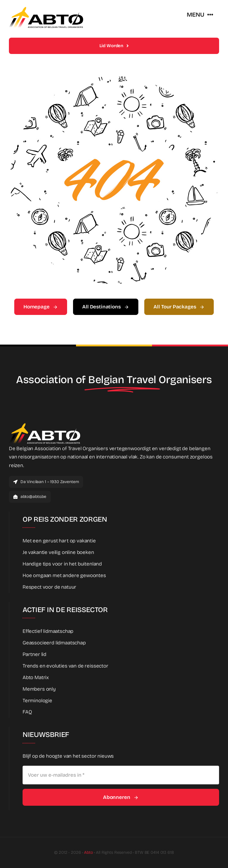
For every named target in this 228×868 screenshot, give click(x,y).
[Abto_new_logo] (46, 8)
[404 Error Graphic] (114, 79)
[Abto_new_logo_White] (45, 425)
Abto (88, 852)
